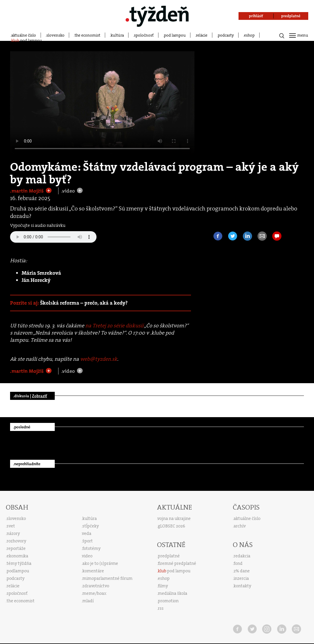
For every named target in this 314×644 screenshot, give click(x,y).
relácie (202, 35)
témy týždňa (19, 563)
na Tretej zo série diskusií (114, 326)
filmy (163, 586)
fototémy (91, 548)
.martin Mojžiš (28, 191)
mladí (88, 601)
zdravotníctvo (96, 586)
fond (238, 563)
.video (69, 191)
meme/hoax (94, 593)
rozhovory (16, 541)
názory (13, 533)
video (87, 556)
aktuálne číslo (24, 35)
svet (11, 526)
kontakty (242, 586)
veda (87, 533)
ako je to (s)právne (100, 563)
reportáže (16, 548)
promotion (168, 601)
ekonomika (17, 556)
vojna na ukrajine (174, 518)
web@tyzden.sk (99, 359)
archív (240, 526)
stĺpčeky (91, 526)
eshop (249, 35)
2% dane (242, 571)
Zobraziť (39, 396)
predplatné (169, 556)
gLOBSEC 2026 (172, 526)
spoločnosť (144, 35)
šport (88, 541)
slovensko (55, 35)
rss (161, 608)
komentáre (93, 571)
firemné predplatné (177, 563)
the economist (87, 35)
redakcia (242, 556)
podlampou (18, 571)
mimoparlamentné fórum (107, 578)
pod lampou (175, 35)
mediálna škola (173, 593)
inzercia (241, 578)
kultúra (117, 35)
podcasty (226, 35)
